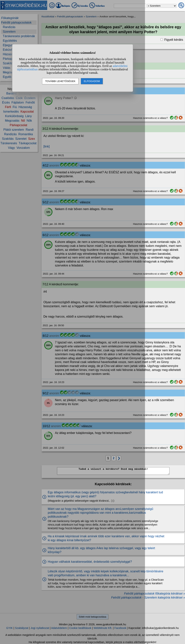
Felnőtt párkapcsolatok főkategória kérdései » (155, 594)
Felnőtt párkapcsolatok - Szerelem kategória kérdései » (148, 598)
